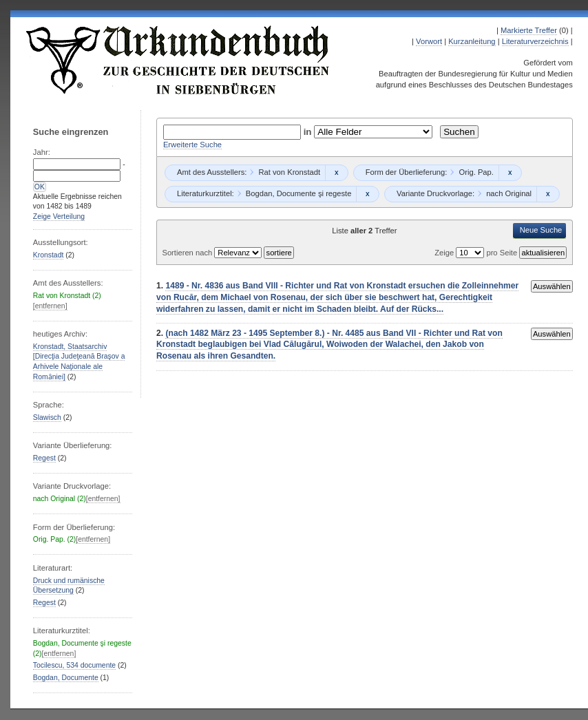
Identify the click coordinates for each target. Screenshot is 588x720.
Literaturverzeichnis (535, 41)
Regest (44, 458)
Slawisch (47, 417)
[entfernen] (50, 306)
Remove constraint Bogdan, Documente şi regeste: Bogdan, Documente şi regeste (367, 194)
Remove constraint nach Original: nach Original (548, 194)
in (309, 132)
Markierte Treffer (529, 30)
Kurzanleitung (472, 41)
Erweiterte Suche (192, 145)
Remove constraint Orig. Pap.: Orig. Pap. (510, 173)
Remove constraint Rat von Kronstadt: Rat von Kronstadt (336, 173)
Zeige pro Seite (477, 253)
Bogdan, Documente (66, 678)
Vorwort (429, 41)
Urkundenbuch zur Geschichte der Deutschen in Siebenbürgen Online (178, 60)
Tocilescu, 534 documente (74, 665)
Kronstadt (49, 255)
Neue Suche (541, 230)
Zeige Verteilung (59, 216)
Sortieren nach (188, 253)
